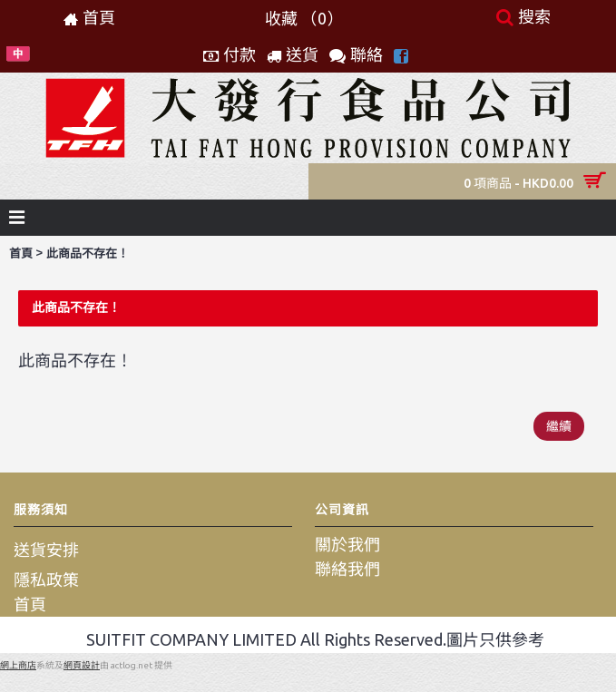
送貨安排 (46, 550)
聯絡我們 (347, 569)
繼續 (559, 426)
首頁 (21, 253)
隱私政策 (46, 580)
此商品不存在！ (88, 253)
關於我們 (347, 544)
